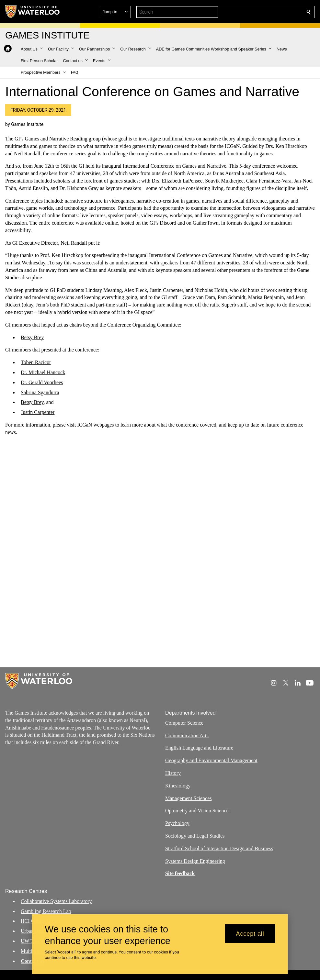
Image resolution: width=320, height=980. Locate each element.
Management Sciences (189, 798)
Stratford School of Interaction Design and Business (219, 848)
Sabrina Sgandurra (40, 392)
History (173, 773)
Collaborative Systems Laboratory (56, 901)
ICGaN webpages (95, 425)
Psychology (177, 823)
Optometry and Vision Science (197, 811)
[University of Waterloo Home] (33, 12)
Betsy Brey (32, 337)
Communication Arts (187, 735)
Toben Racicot (36, 362)
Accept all (250, 933)
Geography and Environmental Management (211, 760)
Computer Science (184, 723)
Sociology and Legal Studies (195, 836)
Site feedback (180, 874)
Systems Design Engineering (195, 861)
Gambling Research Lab (46, 911)
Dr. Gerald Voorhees (42, 382)
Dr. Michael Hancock (43, 372)
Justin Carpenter (38, 412)
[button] (262, 12)
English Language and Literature (199, 748)
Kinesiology (178, 786)
